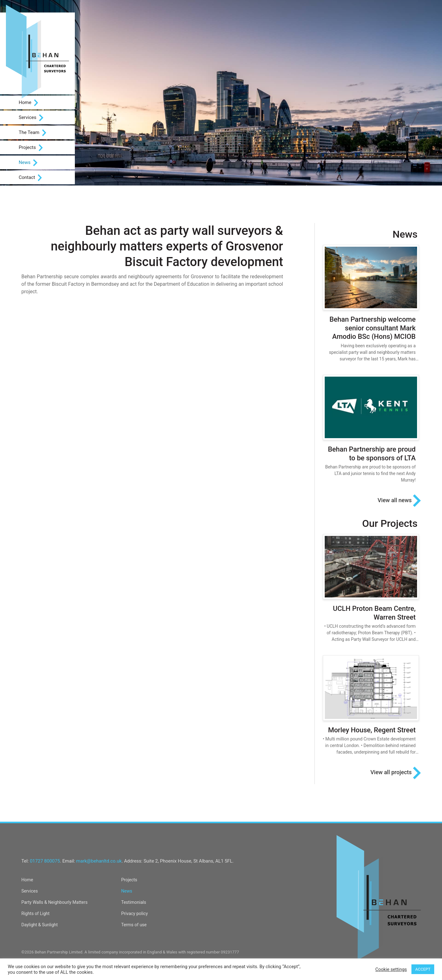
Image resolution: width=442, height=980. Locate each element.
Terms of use (134, 925)
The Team (32, 133)
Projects (31, 148)
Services (31, 118)
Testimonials (134, 902)
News (28, 163)
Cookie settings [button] (391, 969)
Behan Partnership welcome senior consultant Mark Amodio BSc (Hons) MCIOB (372, 328)
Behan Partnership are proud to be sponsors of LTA (372, 454)
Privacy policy (135, 913)
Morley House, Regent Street (372, 730)
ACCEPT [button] (423, 969)
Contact (30, 178)
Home (28, 103)
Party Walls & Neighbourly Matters (55, 902)
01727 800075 (45, 861)
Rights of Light (36, 913)
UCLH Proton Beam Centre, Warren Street (374, 613)
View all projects (395, 773)
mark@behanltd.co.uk (99, 861)
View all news (399, 500)
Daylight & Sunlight (40, 925)
